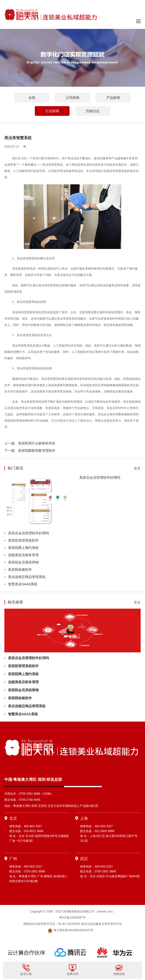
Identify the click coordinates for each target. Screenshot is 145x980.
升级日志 (93, 111)
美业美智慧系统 (53, 165)
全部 (32, 98)
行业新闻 (52, 111)
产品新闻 (113, 98)
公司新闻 (72, 98)
